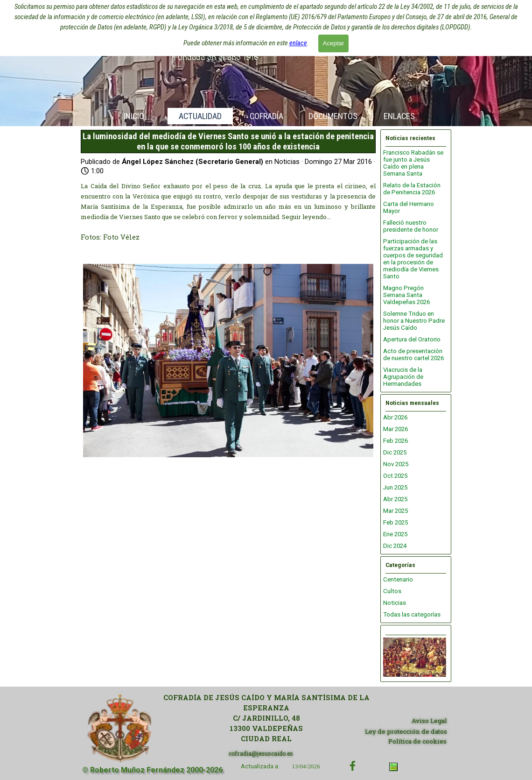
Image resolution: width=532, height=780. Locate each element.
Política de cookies (417, 741)
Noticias (395, 603)
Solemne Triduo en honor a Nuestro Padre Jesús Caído (414, 321)
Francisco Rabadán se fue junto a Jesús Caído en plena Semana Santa (413, 163)
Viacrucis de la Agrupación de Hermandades (403, 377)
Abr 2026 (395, 417)
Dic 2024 (395, 546)
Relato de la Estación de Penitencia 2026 (412, 189)
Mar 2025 (395, 511)
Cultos (392, 591)
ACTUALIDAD (200, 116)
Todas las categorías (412, 614)
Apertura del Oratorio (412, 339)
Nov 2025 (396, 464)
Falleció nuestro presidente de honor (411, 226)
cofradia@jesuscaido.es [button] (261, 753)
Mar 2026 (395, 429)
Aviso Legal (429, 721)
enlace (298, 43)
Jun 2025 (395, 487)
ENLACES (399, 116)
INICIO (134, 116)
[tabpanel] (266, 718)
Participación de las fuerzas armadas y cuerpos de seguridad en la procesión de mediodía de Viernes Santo (413, 259)
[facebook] (353, 766)
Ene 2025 (395, 534)
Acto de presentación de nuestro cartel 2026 (413, 355)
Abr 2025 (395, 499)
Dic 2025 (395, 452)
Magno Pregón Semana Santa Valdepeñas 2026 (406, 295)
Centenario (398, 579)
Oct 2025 (395, 476)
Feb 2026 (395, 441)
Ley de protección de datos (406, 731)
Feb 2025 (395, 522)
